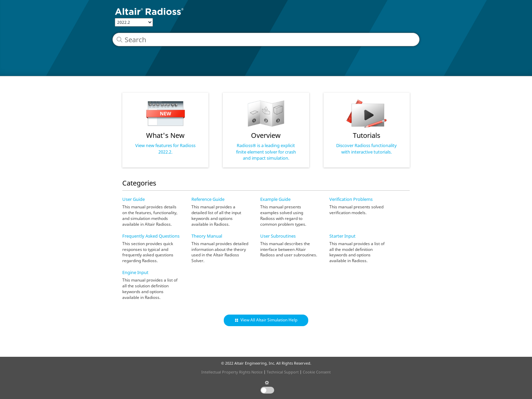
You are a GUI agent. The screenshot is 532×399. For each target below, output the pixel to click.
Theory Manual (207, 236)
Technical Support (283, 372)
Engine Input (135, 272)
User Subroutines (278, 236)
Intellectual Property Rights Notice (232, 372)
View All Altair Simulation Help (269, 320)
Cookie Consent (317, 372)
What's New (165, 135)
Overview (266, 135)
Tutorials (367, 135)
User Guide (134, 199)
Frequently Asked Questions (151, 236)
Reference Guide (208, 199)
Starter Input (342, 236)
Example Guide (275, 199)
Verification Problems (351, 199)
